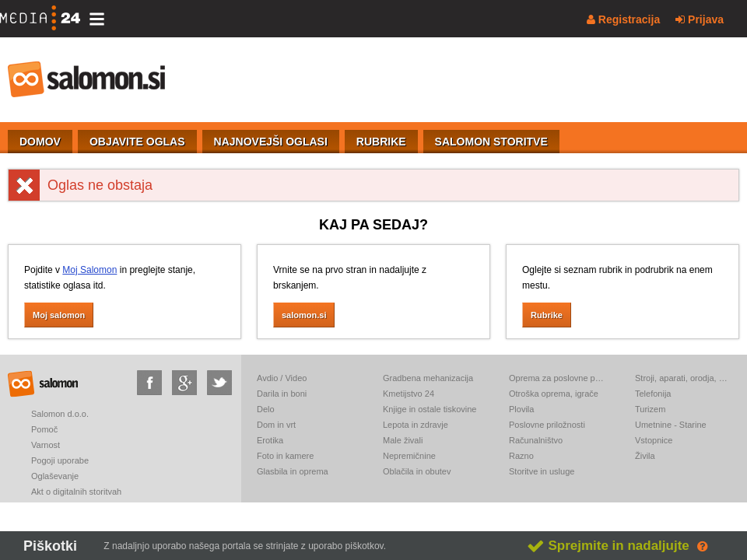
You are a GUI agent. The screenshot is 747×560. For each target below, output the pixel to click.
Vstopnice (654, 440)
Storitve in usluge (542, 471)
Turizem (650, 409)
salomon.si (87, 79)
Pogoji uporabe (60, 460)
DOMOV (40, 142)
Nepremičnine (409, 456)
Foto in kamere (285, 456)
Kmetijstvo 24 (409, 394)
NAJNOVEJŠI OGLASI (271, 142)
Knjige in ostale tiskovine (430, 409)
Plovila (521, 409)
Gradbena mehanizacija (428, 378)
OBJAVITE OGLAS (137, 142)
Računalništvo (536, 440)
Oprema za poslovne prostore (556, 378)
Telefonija (653, 394)
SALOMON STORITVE (491, 142)
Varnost (46, 445)
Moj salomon (59, 315)
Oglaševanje (55, 476)
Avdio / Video (282, 378)
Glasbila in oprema (293, 471)
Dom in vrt (276, 425)
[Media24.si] (44, 19)
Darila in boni (282, 394)
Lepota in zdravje (416, 425)
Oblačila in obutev (417, 471)
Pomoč (44, 429)
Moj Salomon (89, 270)
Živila (645, 456)
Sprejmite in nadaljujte (608, 546)
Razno (521, 456)
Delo (266, 409)
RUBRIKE (381, 142)
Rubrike (547, 315)
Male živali (403, 440)
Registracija (623, 19)
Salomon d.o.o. (60, 414)
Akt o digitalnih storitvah (76, 492)
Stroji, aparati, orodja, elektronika (682, 378)
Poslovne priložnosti (547, 425)
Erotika (270, 440)
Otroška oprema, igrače (554, 394)
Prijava (700, 19)
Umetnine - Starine (671, 425)
